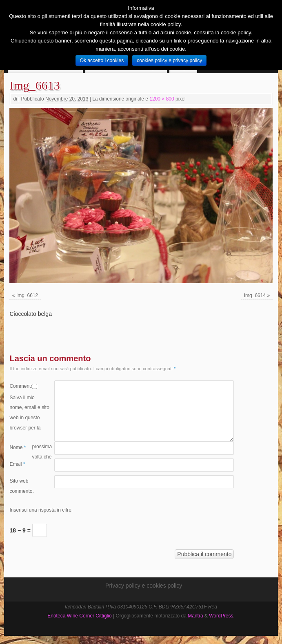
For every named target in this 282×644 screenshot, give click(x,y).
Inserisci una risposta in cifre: (41, 510)
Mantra (195, 616)
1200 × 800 (162, 99)
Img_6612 (27, 295)
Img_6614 (255, 295)
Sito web (19, 481)
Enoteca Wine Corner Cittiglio (79, 616)
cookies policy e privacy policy (169, 60)
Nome (18, 447)
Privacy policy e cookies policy (144, 586)
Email (17, 464)
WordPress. (222, 616)
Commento (21, 386)
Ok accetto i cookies (102, 60)
